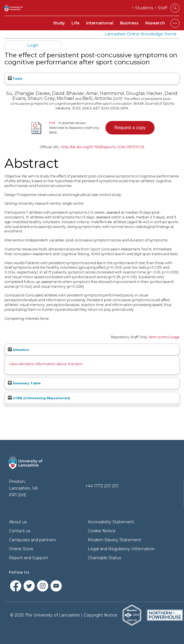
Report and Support (28, 558)
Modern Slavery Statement (114, 540)
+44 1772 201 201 (102, 486)
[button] (130, 128)
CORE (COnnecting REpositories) (39, 398)
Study (59, 23)
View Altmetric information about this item (46, 364)
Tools (15, 79)
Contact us (20, 531)
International (100, 23)
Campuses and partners (32, 540)
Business (129, 23)
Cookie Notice (102, 531)
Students (144, 8)
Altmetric (19, 350)
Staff (163, 8)
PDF (52, 123)
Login (33, 45)
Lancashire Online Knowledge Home (141, 34)
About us (18, 522)
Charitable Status (104, 558)
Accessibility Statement (111, 522)
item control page (164, 337)
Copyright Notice (100, 615)
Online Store (21, 549)
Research (155, 23)
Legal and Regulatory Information (121, 549)
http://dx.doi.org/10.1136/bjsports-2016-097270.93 (103, 147)
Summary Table (24, 383)
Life (75, 23)
